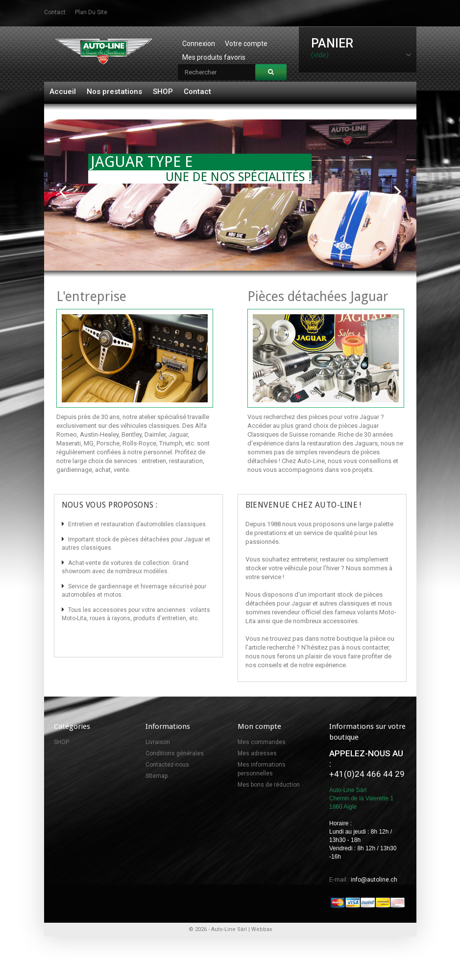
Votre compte (246, 44)
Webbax (262, 929)
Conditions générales (175, 753)
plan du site (91, 12)
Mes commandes (262, 742)
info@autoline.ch (374, 880)
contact (55, 12)
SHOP (163, 92)
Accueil (63, 92)
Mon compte (259, 726)
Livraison (158, 742)
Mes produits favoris (214, 57)
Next (398, 190)
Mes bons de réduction (269, 785)
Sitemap (157, 776)
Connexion (199, 44)
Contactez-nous (167, 765)
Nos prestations (114, 92)
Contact (197, 92)
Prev (63, 190)
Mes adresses (257, 753)
